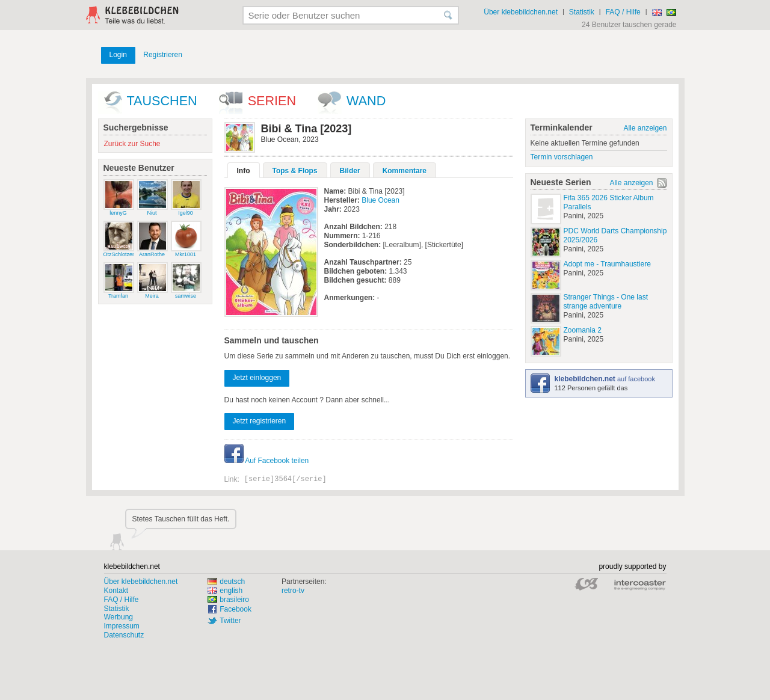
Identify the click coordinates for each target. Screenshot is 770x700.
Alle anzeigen (645, 128)
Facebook (236, 609)
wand (366, 101)
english (225, 591)
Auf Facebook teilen (267, 461)
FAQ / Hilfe (623, 12)
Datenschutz (124, 635)
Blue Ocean (380, 200)
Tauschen (162, 101)
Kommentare (405, 171)
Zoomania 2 (583, 330)
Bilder (350, 171)
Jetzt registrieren (260, 421)
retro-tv (293, 591)
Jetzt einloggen (257, 378)
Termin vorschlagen (562, 157)
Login (118, 55)
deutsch (226, 582)
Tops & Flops (295, 171)
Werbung (119, 617)
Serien (272, 101)
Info (244, 171)
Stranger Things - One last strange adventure (606, 302)
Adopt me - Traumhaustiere (607, 264)
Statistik (582, 12)
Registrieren (163, 55)
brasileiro (228, 600)
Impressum (122, 626)
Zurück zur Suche (132, 144)
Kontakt (116, 591)
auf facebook (605, 379)
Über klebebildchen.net (521, 12)
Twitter (230, 621)
